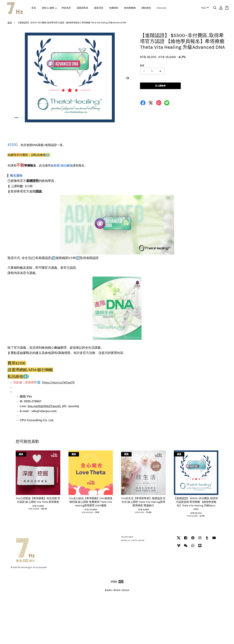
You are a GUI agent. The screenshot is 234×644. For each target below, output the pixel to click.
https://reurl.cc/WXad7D (58, 382)
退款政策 (126, 590)
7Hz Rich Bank (127, 537)
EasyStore (43, 567)
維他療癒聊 (130, 8)
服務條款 (108, 590)
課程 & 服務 (49, 8)
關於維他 (146, 8)
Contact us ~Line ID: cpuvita (133, 540)
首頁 (34, 8)
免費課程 (114, 8)
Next (127, 78)
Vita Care (161, 8)
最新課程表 (83, 8)
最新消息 (99, 8)
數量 (142, 65)
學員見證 (66, 8)
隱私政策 (117, 590)
